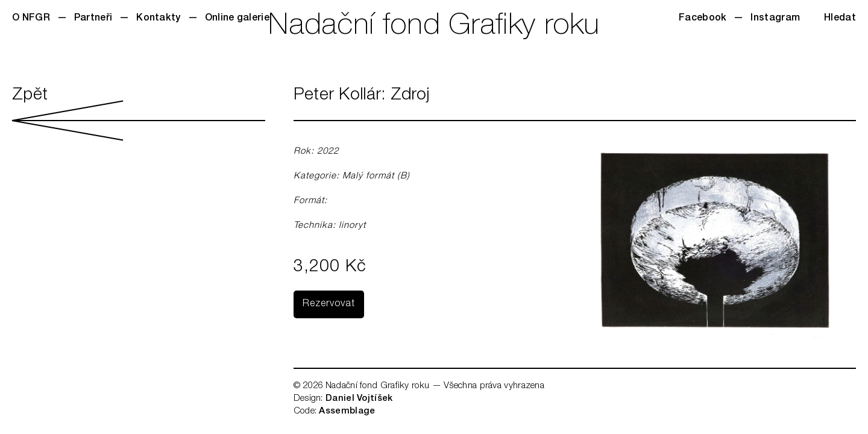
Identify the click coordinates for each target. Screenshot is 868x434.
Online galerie (237, 19)
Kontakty (158, 19)
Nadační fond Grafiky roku (434, 27)
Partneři (93, 19)
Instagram (775, 19)
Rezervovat (329, 304)
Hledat (840, 19)
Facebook (703, 19)
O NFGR (31, 19)
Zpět (139, 114)
